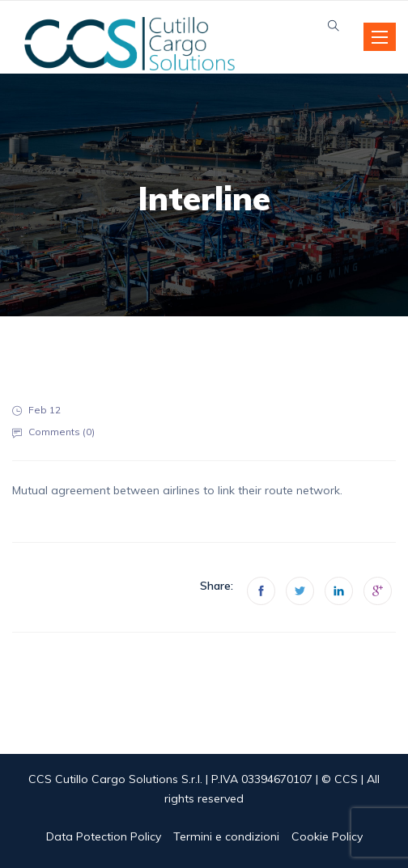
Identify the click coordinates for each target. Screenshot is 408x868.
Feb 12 (45, 410)
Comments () (62, 432)
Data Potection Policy (104, 836)
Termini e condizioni (226, 836)
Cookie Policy (327, 836)
